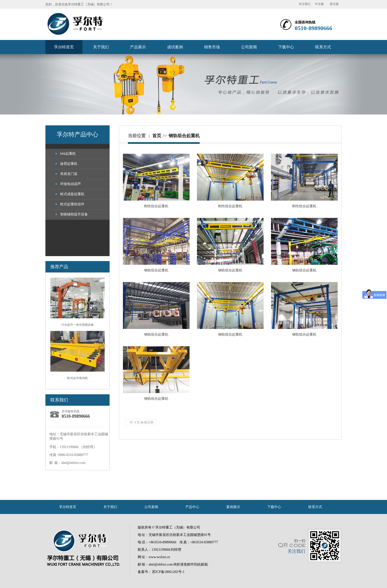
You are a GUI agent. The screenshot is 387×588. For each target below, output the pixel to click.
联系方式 (323, 47)
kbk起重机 (68, 154)
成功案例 (175, 47)
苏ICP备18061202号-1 (168, 572)
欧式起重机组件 (72, 204)
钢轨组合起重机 (184, 136)
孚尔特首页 (64, 47)
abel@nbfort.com (161, 564)
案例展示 (233, 507)
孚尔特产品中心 (77, 134)
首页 (157, 136)
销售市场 (212, 47)
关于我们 (101, 47)
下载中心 (286, 47)
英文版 (334, 4)
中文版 (319, 4)
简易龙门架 (69, 174)
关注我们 (305, 4)
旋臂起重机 (69, 164)
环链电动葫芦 (71, 184)
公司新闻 (249, 47)
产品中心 (192, 507)
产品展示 (138, 47)
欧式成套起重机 (72, 194)
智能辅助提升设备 (74, 214)
